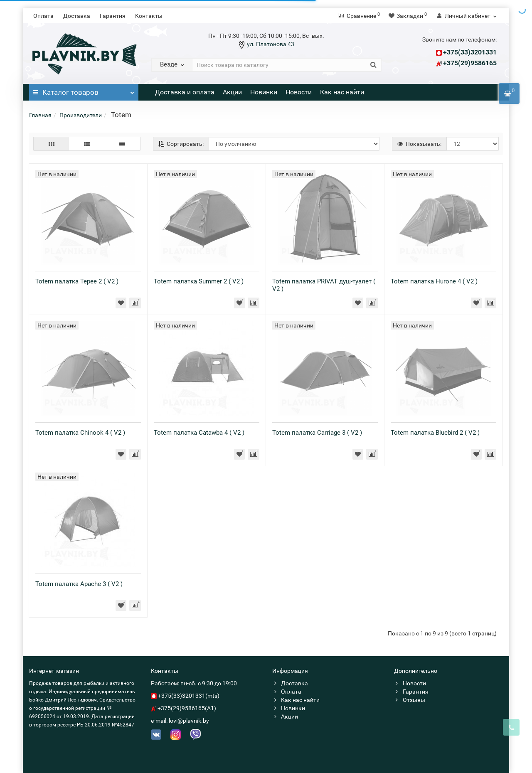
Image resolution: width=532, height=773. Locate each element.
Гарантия (113, 16)
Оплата (43, 16)
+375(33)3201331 (470, 52)
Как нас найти (342, 92)
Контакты (149, 16)
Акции (232, 92)
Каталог (84, 90)
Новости (299, 92)
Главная (40, 115)
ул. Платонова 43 (270, 44)
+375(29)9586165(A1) (187, 708)
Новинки (264, 92)
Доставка (77, 16)
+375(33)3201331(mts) (189, 696)
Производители (81, 115)
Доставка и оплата (185, 92)
